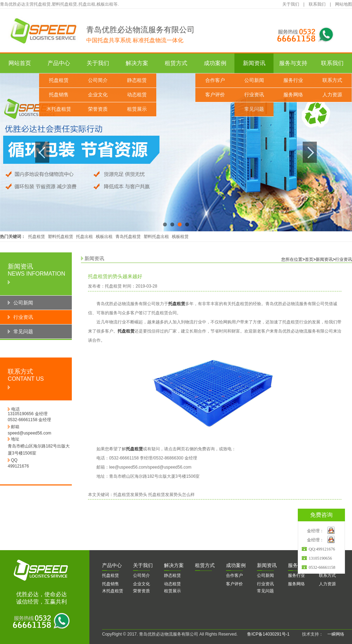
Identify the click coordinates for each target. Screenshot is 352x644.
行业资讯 (254, 95)
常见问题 (254, 109)
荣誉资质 (98, 109)
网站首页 (20, 63)
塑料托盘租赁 (61, 237)
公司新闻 (254, 80)
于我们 (143, 565)
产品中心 (59, 63)
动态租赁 (137, 95)
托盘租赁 (59, 80)
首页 (309, 259)
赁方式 (205, 565)
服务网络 (293, 95)
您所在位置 (292, 259)
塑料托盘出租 (156, 237)
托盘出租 (84, 237)
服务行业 (293, 80)
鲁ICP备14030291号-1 (268, 634)
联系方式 (332, 80)
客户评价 (215, 95)
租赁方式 (176, 63)
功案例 (236, 565)
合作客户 (215, 80)
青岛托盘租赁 (128, 237)
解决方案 (137, 63)
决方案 (174, 565)
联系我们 (317, 4)
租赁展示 (137, 109)
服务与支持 (293, 63)
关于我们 (291, 4)
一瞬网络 (334, 634)
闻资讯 (267, 565)
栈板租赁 (180, 237)
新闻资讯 (254, 63)
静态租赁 (137, 80)
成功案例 (215, 63)
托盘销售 (59, 95)
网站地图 (344, 4)
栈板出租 (104, 237)
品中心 (112, 565)
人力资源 (332, 95)
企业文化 (98, 95)
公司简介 (98, 80)
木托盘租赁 (59, 109)
